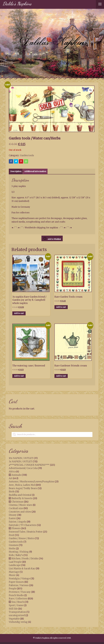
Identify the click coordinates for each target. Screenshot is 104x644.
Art (11, 478)
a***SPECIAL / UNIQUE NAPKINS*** (29, 465)
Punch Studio (16, 595)
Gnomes (13, 545)
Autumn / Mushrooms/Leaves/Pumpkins (31, 482)
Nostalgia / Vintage (19, 579)
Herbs (12, 549)
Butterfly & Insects (22, 498)
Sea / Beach (18, 602)
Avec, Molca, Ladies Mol (22, 485)
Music (12, 575)
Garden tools (27, 155)
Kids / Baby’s (16, 555)
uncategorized (17, 615)
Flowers (16, 528)
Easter (12, 518)
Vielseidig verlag (18, 622)
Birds (12, 492)
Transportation (17, 612)
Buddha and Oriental (20, 495)
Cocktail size (16, 508)
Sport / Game (16, 605)
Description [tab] (16, 171)
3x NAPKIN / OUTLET (20, 462)
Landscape (15, 565)
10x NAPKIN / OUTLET (21, 458)
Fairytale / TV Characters (23, 525)
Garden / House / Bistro (22, 538)
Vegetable (14, 619)
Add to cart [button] (19, 313)
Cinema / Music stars (21, 505)
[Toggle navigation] (100, 4)
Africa (12, 472)
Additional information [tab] (35, 171)
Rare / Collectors (18, 599)
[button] (91, 90)
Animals (16, 475)
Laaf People (15, 562)
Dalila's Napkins (17, 4)
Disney (13, 515)
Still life (13, 609)
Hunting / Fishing (19, 552)
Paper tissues (16, 582)
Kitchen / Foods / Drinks (25, 559)
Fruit (12, 535)
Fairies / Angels (17, 522)
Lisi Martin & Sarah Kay (22, 569)
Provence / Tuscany (20, 592)
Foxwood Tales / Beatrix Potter (26, 532)
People (13, 589)
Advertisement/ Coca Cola (23, 468)
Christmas (17, 502)
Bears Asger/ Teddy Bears (23, 488)
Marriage (14, 572)
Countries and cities (20, 512)
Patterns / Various (19, 585)
